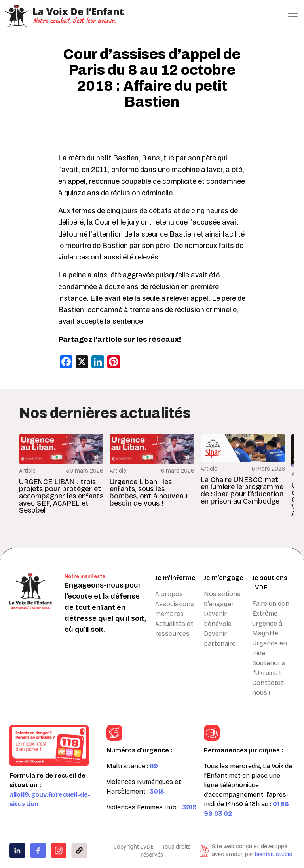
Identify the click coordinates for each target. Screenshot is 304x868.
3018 (157, 791)
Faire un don (271, 604)
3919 (190, 807)
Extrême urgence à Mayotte (267, 623)
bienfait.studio (274, 854)
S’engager (219, 604)
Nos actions (222, 594)
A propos (169, 594)
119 (154, 766)
